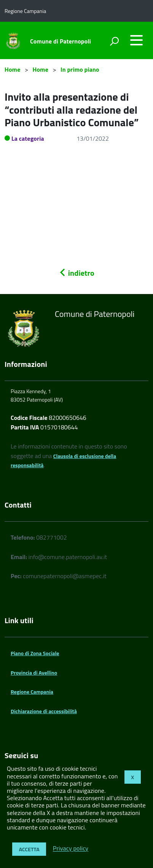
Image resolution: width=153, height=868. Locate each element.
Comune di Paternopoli (61, 41)
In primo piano (80, 69)
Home (12, 69)
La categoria (28, 138)
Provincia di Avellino (34, 673)
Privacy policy (71, 849)
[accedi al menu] (136, 40)
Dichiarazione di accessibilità (44, 711)
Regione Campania (32, 692)
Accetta (29, 849)
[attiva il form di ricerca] (114, 41)
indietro (76, 273)
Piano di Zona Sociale (35, 653)
